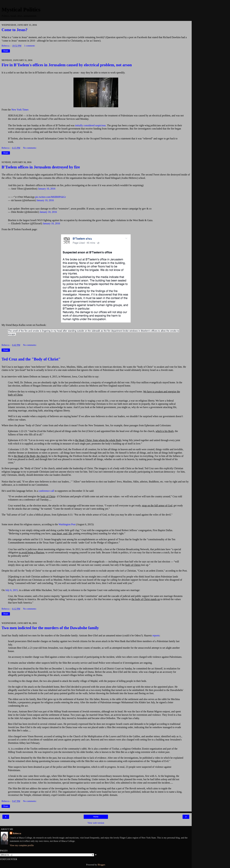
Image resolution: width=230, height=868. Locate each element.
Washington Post (67, 524)
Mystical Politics (21, 9)
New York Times (20, 110)
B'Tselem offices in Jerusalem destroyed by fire (41, 167)
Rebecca (17, 833)
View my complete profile (22, 845)
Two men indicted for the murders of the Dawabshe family (50, 628)
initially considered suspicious (90, 125)
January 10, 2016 (47, 189)
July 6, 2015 (11, 590)
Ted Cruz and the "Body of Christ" (31, 359)
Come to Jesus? (15, 30)
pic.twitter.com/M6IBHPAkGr (50, 197)
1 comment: (30, 46)
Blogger (101, 865)
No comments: (30, 148)
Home (96, 817)
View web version (96, 823)
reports (156, 635)
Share (6, 51)
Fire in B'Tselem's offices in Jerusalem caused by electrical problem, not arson (67, 65)
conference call (46, 491)
